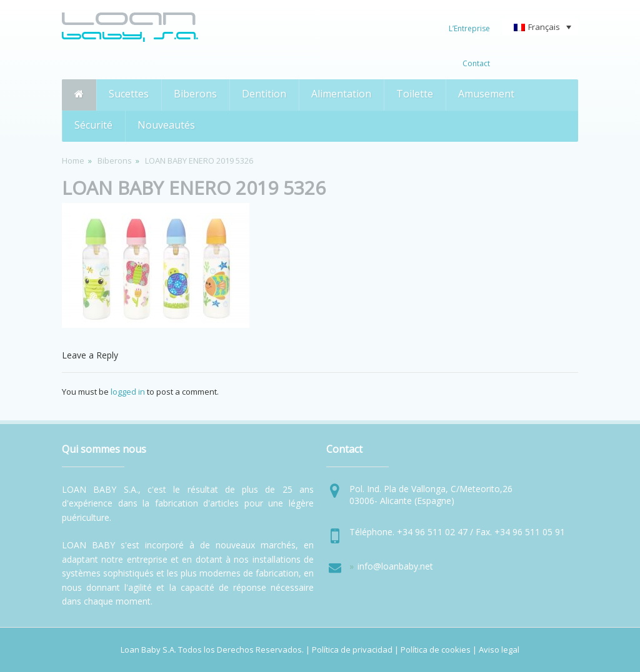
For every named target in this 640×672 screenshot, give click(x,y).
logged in (128, 392)
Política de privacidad (352, 650)
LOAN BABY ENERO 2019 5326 (194, 188)
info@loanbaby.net (395, 566)
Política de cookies (436, 650)
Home (73, 161)
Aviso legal (499, 650)
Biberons (115, 161)
